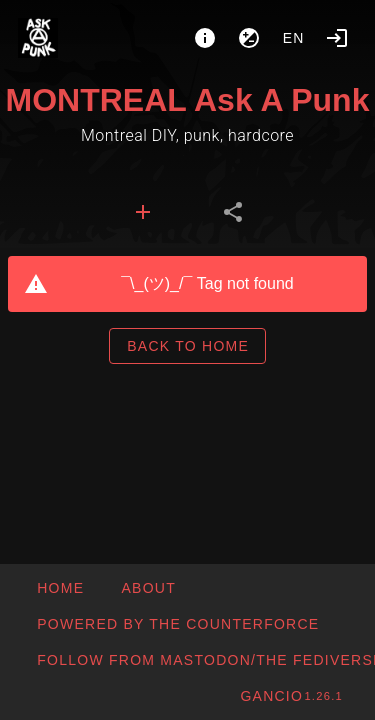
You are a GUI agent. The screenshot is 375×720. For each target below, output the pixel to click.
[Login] (337, 38)
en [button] (294, 38)
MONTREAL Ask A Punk (188, 100)
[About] (205, 38)
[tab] (143, 212)
